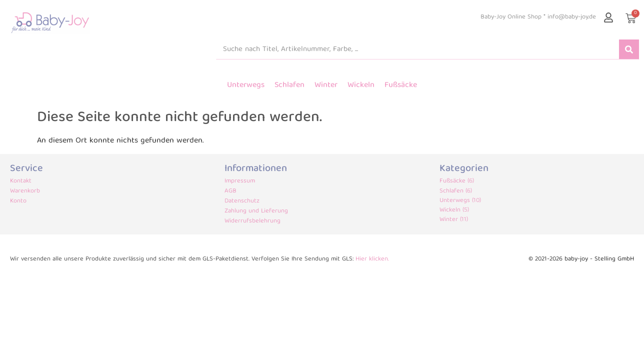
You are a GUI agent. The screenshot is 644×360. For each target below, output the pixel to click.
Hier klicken (372, 259)
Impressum (240, 181)
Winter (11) (454, 220)
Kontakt (21, 181)
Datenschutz (242, 201)
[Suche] (629, 49)
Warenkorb (25, 191)
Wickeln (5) (454, 210)
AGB (230, 191)
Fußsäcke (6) (457, 181)
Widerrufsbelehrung (252, 221)
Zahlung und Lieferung (256, 211)
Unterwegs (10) (460, 201)
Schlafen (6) (456, 191)
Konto (18, 201)
